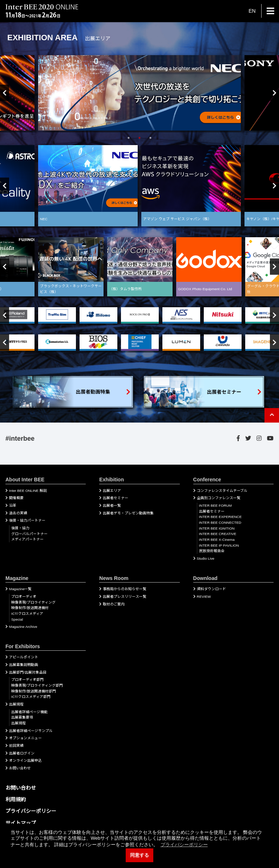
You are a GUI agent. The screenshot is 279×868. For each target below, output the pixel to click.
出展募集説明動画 (24, 665)
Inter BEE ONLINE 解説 (28, 491)
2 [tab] (139, 138)
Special (17, 619)
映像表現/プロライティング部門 (37, 685)
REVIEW (204, 597)
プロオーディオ (24, 597)
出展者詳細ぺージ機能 (29, 712)
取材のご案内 (114, 604)
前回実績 (16, 746)
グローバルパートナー (29, 534)
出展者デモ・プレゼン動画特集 (128, 513)
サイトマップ (21, 823)
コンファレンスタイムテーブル (222, 491)
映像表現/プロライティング (33, 602)
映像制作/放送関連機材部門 (34, 691)
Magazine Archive (23, 627)
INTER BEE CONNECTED (220, 523)
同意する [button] (139, 855)
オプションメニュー (25, 738)
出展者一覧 (112, 505)
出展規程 (16, 704)
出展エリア (112, 491)
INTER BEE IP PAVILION (219, 545)
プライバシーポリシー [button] (184, 845)
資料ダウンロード (211, 589)
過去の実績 (18, 513)
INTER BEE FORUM (215, 505)
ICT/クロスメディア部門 (31, 697)
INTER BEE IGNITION (217, 528)
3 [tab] (150, 138)
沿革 (13, 505)
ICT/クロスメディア (27, 614)
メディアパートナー (27, 539)
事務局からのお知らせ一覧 (125, 589)
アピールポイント (24, 657)
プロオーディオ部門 (27, 680)
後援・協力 (20, 528)
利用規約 (16, 799)
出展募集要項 (22, 717)
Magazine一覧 (20, 589)
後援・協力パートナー (27, 520)
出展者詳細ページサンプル (31, 731)
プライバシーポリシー (31, 811)
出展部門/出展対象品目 (28, 672)
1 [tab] (129, 138)
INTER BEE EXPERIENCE (221, 517)
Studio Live (206, 558)
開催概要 (16, 498)
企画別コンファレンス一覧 (219, 498)
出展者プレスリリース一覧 (125, 597)
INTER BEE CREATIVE (218, 534)
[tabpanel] (139, 93)
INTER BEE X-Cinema (217, 540)
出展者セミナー (116, 498)
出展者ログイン (22, 753)
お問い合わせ (20, 768)
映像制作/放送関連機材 (30, 608)
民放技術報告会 (212, 551)
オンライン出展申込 (25, 760)
